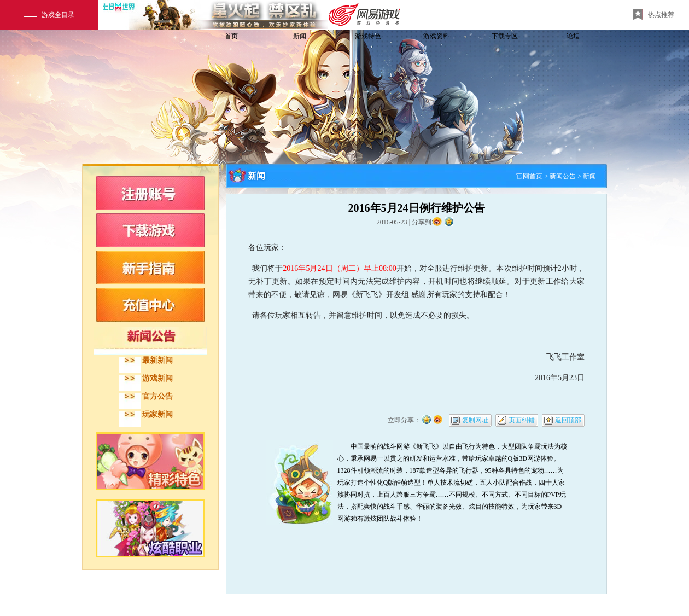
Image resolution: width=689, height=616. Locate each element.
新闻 (300, 36)
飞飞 (156, 56)
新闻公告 (563, 176)
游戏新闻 (157, 378)
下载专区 (505, 36)
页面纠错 (522, 420)
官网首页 (529, 176)
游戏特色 (368, 36)
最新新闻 (157, 360)
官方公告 (157, 396)
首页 (231, 36)
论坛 (573, 36)
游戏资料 (436, 36)
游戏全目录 (49, 15)
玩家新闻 (157, 414)
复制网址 (475, 420)
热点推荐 (654, 14)
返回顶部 (568, 420)
